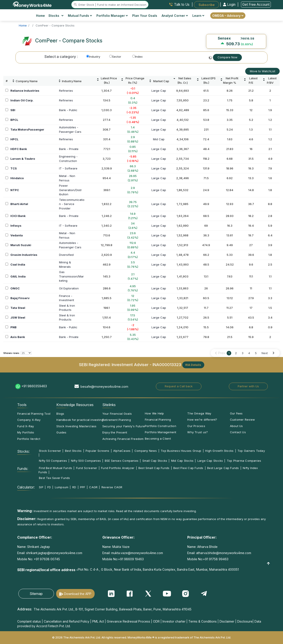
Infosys (16, 226)
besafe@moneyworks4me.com (104, 387)
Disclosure (245, 621)
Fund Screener (87, 468)
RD (74, 487)
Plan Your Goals (145, 16)
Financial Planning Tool (34, 414)
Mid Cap (159, 139)
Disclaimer (227, 621)
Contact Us (238, 432)
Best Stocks (73, 451)
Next (265, 353)
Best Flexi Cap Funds (188, 468)
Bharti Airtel (19, 204)
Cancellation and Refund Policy (67, 621)
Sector (115, 57)
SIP (41, 487)
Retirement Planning (117, 420)
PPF (83, 487)
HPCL (14, 139)
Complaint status (29, 621)
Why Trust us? (198, 432)
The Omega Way (199, 413)
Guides (61, 432)
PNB (13, 327)
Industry (93, 57)
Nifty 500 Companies (86, 461)
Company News (146, 451)
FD (49, 487)
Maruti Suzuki (21, 245)
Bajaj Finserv (20, 298)
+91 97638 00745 (46, 559)
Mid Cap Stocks (182, 461)
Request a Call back (179, 386)
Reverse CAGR (112, 487)
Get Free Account (256, 5)
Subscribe (207, 5)
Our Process (196, 426)
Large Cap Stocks (210, 461)
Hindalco (17, 178)
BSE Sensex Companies (122, 461)
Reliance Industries (25, 91)
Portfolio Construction (161, 426)
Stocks (56, 16)
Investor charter (174, 621)
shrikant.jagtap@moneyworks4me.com (54, 553)
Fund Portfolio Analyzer (118, 468)
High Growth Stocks (219, 451)
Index (137, 57)
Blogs (60, 414)
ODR (156, 621)
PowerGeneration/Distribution (70, 190)
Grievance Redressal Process (128, 621)
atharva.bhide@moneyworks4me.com (224, 553)
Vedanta (17, 235)
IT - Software (68, 168)
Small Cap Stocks (155, 461)
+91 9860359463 (34, 386)
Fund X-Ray (26, 426)
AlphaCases (122, 451)
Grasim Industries (24, 255)
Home (40, 16)
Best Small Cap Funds (154, 468)
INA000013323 (167, 364)
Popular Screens (97, 451)
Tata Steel (18, 308)
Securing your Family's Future (124, 426)
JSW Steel (18, 317)
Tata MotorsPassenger (27, 129)
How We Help (154, 413)
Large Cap (159, 91)
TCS (14, 168)
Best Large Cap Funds (223, 468)
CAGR (93, 487)
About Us (236, 426)
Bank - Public (68, 110)
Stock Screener (50, 451)
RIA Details (193, 365)
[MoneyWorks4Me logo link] (32, 4)
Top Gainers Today (251, 451)
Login (230, 5)
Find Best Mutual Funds (55, 468)
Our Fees (236, 413)
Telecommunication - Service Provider (72, 204)
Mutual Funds (80, 16)
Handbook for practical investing (80, 420)
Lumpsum (62, 487)
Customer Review (242, 420)
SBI (13, 110)
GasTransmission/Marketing (71, 276)
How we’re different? (202, 420)
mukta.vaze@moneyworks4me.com (137, 553)
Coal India (18, 264)
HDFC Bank (19, 149)
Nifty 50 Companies (53, 461)
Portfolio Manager (112, 16)
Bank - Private (69, 149)
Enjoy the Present (115, 432)
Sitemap (36, 594)
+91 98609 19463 (131, 559)
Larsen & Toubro (23, 159)
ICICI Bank (18, 216)
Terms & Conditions (203, 621)
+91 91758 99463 (216, 559)
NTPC (15, 190)
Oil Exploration (69, 288)
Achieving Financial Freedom (123, 439)
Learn (198, 16)
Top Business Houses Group (181, 451)
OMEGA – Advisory (228, 16)
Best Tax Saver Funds (54, 478)
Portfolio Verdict (29, 439)
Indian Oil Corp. (22, 100)
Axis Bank (18, 337)
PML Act (98, 621)
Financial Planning (158, 420)
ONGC (15, 288)
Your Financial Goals (117, 414)
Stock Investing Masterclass (76, 426)
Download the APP (78, 594)
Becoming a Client (158, 439)
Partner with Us (248, 386)
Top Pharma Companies (244, 461)
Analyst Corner (175, 16)
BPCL (14, 120)
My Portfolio (26, 432)
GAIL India (18, 276)
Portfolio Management (161, 432)
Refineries (66, 91)
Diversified (66, 255)
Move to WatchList (263, 71)
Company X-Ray (29, 420)
